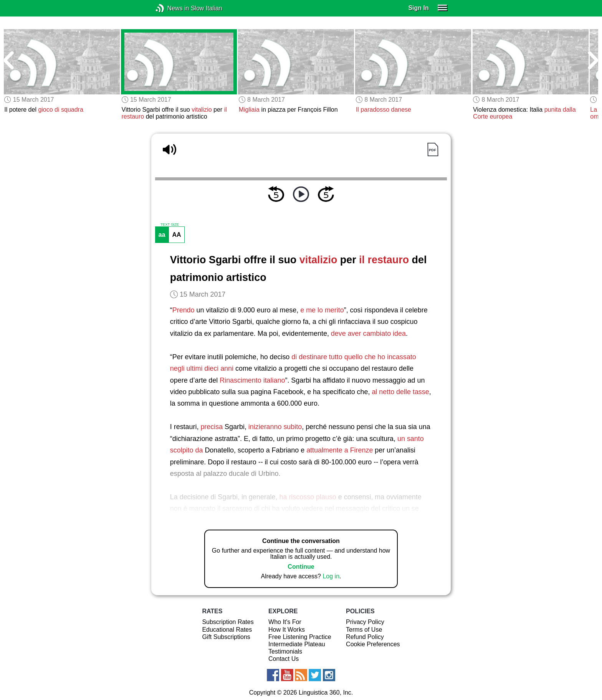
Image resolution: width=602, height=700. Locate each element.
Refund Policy (365, 637)
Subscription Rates (228, 622)
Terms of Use (364, 630)
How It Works (287, 630)
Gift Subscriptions (226, 637)
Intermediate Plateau (297, 644)
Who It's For (285, 622)
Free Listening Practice (300, 637)
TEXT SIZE (170, 225)
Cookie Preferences (373, 644)
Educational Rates (227, 630)
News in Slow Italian (171, 8)
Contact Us (284, 659)
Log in (331, 576)
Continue (301, 567)
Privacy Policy (365, 622)
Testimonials (285, 651)
